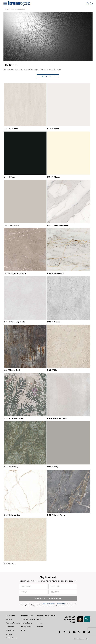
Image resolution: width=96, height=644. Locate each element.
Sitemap (40, 627)
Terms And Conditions (29, 619)
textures (13, 9)
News (53, 616)
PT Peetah (21, 9)
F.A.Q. (39, 619)
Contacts (40, 623)
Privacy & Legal (27, 616)
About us (9, 619)
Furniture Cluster (11, 638)
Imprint (24, 630)
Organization (10, 616)
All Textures (48, 76)
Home (7, 9)
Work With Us (10, 630)
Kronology (9, 634)
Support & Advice (44, 616)
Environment (10, 627)
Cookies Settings (27, 623)
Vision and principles (13, 623)
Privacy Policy (26, 627)
